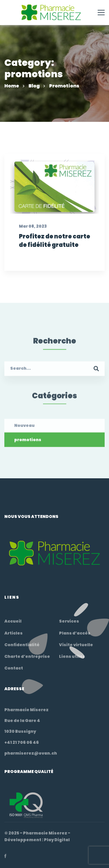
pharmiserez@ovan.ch (31, 753)
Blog (34, 86)
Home (12, 86)
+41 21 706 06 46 (22, 742)
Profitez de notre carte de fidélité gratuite (54, 241)
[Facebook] (5, 856)
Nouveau (24, 431)
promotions (28, 445)
